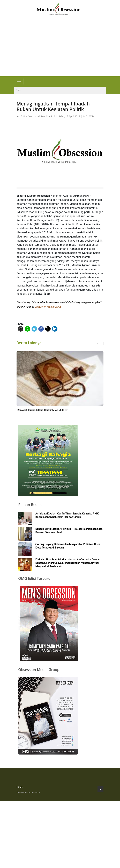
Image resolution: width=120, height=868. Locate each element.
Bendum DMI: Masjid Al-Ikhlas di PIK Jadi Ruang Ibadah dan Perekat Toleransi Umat (69, 531)
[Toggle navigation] (19, 82)
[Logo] (59, 9)
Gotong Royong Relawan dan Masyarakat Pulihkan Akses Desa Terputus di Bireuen (68, 546)
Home (20, 787)
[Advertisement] (60, 51)
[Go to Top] (100, 789)
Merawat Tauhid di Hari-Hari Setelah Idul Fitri (42, 410)
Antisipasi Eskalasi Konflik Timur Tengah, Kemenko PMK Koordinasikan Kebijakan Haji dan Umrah (67, 515)
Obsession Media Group (48, 307)
